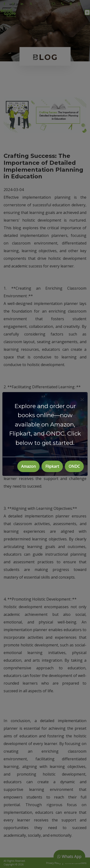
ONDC (74, 466)
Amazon (28, 466)
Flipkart (52, 466)
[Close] (82, 399)
